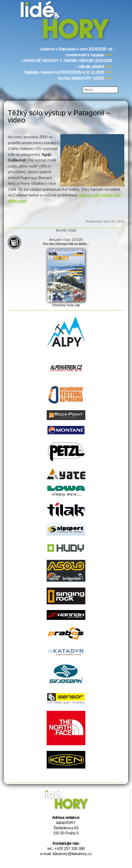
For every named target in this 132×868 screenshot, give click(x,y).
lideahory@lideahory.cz (72, 854)
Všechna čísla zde (66, 305)
